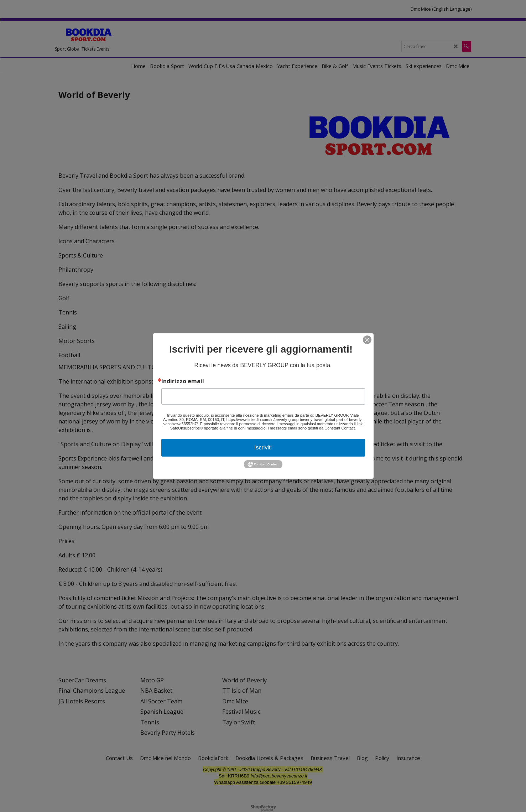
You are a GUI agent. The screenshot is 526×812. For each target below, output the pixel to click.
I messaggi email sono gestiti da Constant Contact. (312, 428)
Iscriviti (263, 447)
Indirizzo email (183, 381)
